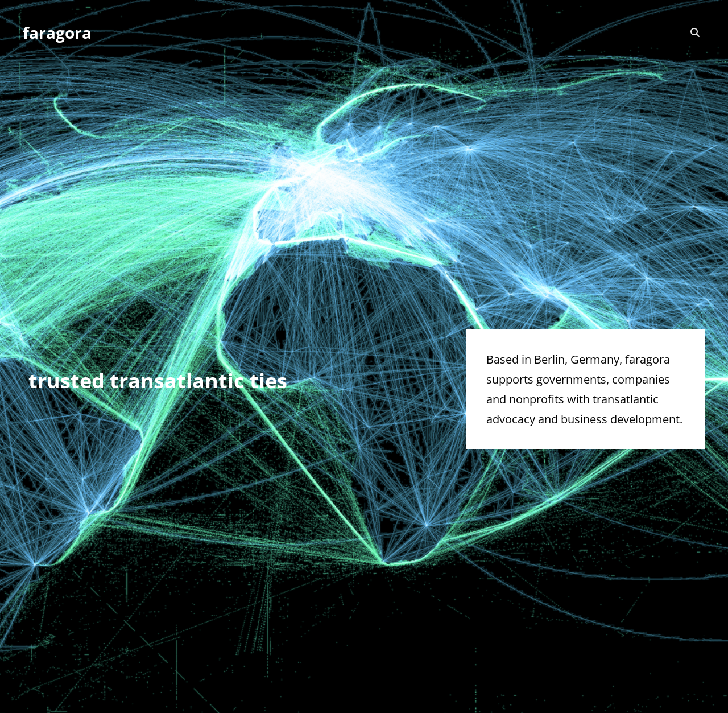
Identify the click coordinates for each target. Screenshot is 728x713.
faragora (57, 32)
